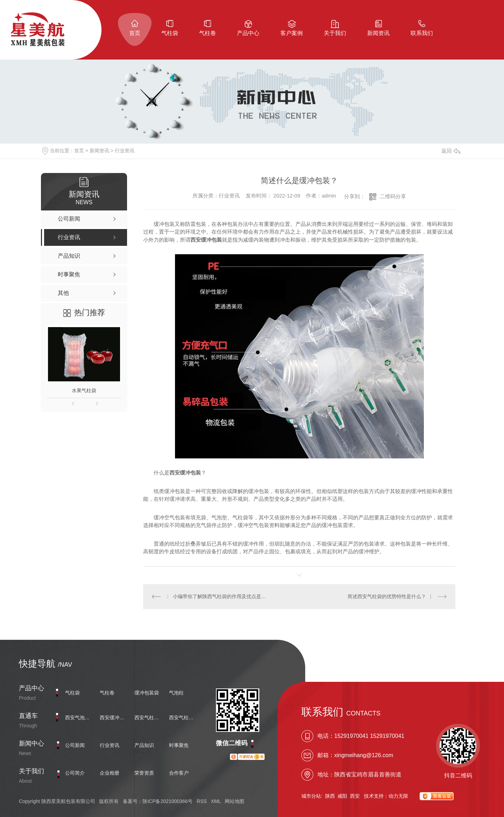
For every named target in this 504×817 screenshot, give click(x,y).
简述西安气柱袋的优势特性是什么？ (387, 596)
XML (216, 801)
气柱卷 (208, 33)
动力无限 (398, 796)
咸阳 (342, 796)
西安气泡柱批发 (79, 718)
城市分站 (311, 796)
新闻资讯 (378, 33)
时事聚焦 (179, 745)
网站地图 (234, 801)
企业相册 (110, 773)
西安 (355, 796)
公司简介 (75, 773)
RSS (202, 801)
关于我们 (335, 33)
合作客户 (179, 773)
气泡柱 (176, 693)
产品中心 (248, 33)
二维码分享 (393, 196)
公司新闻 (75, 745)
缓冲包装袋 (147, 693)
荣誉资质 (144, 773)
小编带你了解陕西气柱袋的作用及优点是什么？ (221, 596)
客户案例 (292, 33)
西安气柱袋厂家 (183, 718)
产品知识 (144, 745)
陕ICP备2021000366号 (167, 801)
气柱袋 (170, 33)
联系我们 (422, 33)
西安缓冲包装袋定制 (114, 718)
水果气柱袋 (84, 390)
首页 (135, 33)
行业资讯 (125, 151)
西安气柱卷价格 (148, 718)
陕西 (330, 796)
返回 (451, 151)
